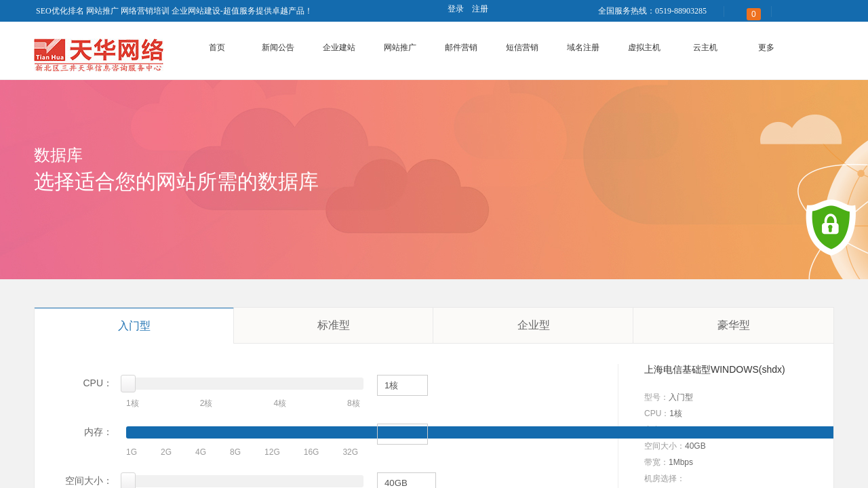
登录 (456, 9)
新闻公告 (278, 47)
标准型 (334, 325)
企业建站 (339, 47)
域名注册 (583, 47)
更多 (766, 47)
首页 (217, 47)
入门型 (134, 326)
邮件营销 (461, 47)
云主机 (705, 47)
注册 (480, 9)
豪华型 (734, 325)
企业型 (534, 325)
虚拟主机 (644, 47)
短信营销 (522, 47)
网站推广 (400, 47)
